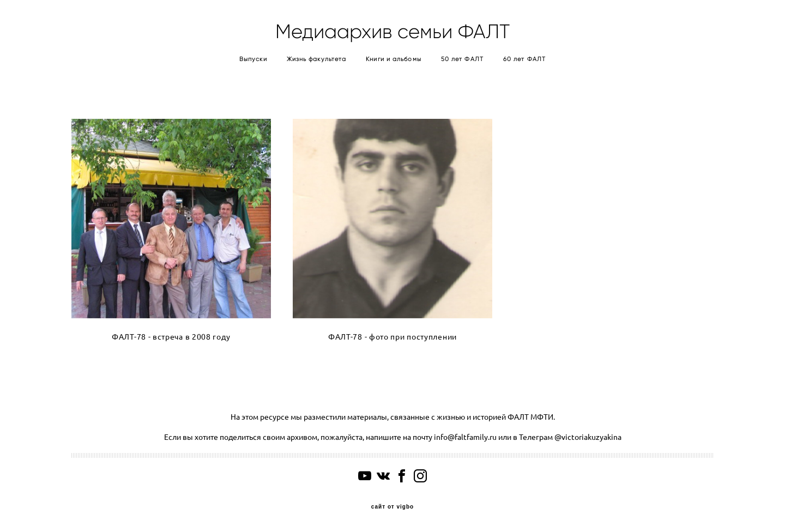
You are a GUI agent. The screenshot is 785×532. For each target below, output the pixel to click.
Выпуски (253, 59)
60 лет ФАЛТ (524, 59)
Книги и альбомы (394, 59)
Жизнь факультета (317, 59)
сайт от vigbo (392, 507)
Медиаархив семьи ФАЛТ (392, 32)
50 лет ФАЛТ (462, 59)
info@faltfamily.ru (464, 437)
